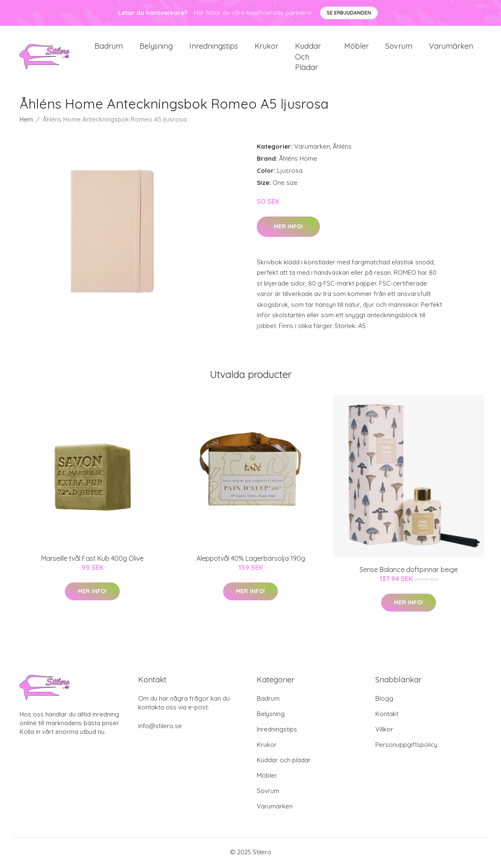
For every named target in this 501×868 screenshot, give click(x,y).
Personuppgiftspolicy (406, 752)
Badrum (109, 50)
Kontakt (387, 721)
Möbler (356, 50)
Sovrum (399, 50)
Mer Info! (288, 234)
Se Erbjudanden (349, 13)
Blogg (384, 706)
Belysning (156, 50)
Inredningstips (214, 50)
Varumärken (451, 50)
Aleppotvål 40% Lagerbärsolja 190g (251, 565)
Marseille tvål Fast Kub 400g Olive (92, 565)
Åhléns (342, 154)
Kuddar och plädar (308, 60)
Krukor (267, 50)
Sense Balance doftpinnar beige (409, 577)
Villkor (384, 737)
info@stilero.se (160, 733)
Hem (26, 127)
